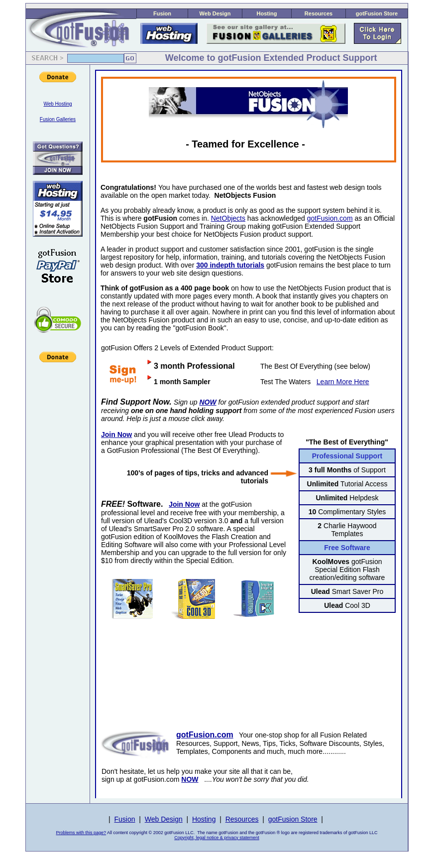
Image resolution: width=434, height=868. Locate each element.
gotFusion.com (330, 218)
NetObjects (228, 218)
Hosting (267, 13)
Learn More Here (343, 382)
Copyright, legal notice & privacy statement (217, 838)
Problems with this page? (81, 833)
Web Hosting (57, 104)
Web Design (215, 13)
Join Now (184, 504)
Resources (319, 13)
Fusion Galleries (58, 119)
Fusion (162, 13)
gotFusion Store (377, 13)
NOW (208, 402)
